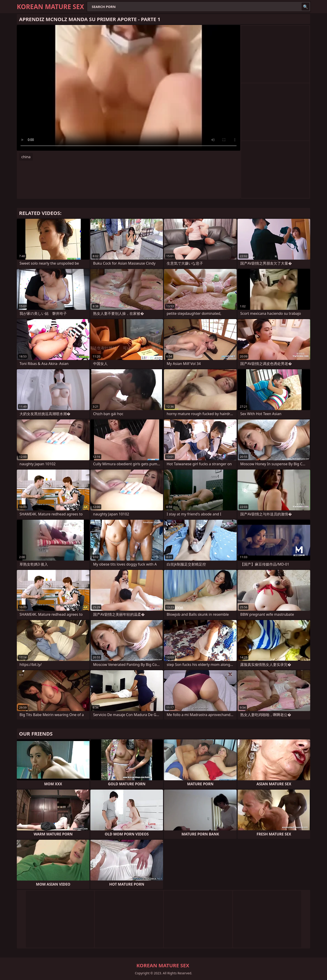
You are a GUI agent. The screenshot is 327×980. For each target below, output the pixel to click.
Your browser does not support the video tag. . (129, 88)
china (26, 157)
